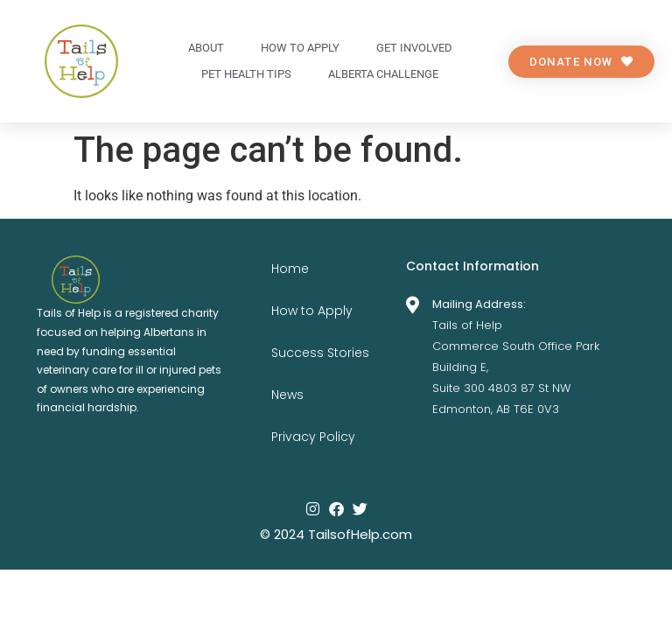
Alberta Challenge (383, 74)
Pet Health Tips (246, 74)
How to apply (300, 48)
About (206, 48)
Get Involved (414, 48)
